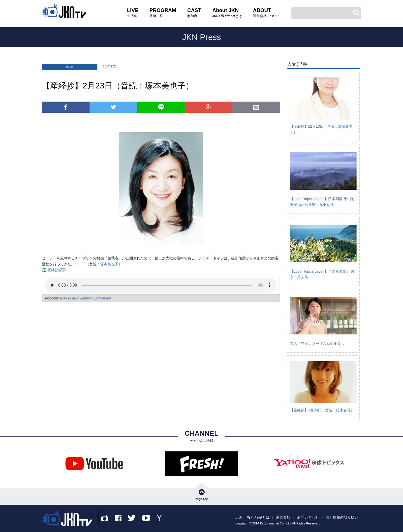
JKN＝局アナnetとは (253, 517)
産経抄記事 (56, 270)
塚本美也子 (109, 264)
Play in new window (76, 298)
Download (103, 298)
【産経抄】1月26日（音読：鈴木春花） (322, 410)
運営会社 (283, 517)
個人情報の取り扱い (342, 517)
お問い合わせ (308, 517)
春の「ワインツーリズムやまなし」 (319, 344)
